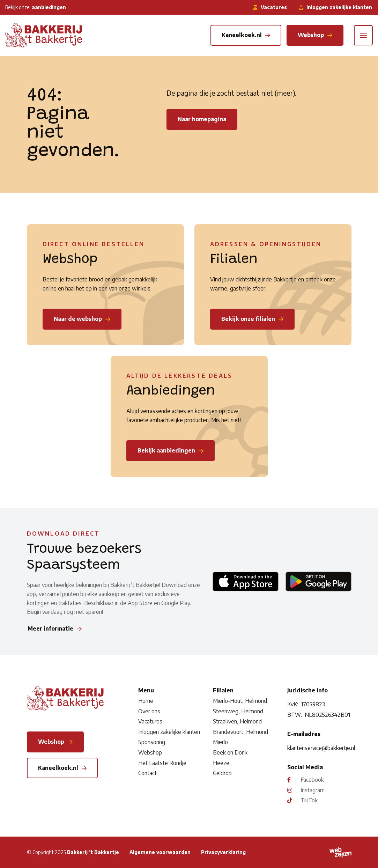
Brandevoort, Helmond (240, 732)
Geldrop (222, 773)
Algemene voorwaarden (160, 852)
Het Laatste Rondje (162, 763)
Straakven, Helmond (237, 721)
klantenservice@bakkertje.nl (319, 748)
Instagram (313, 790)
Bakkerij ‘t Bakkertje (93, 852)
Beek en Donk (230, 752)
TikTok (309, 800)
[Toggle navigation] (363, 35)
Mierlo (220, 742)
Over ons (149, 711)
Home (146, 701)
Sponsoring (152, 742)
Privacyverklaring (223, 852)
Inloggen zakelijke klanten (169, 732)
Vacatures (150, 721)
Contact (147, 773)
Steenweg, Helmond (238, 711)
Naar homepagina (202, 119)
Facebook (312, 780)
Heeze (221, 763)
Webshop (150, 752)
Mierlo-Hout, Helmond (240, 701)
